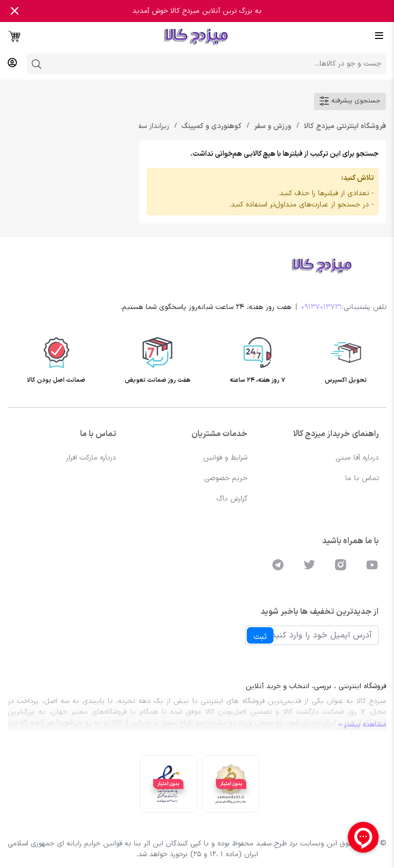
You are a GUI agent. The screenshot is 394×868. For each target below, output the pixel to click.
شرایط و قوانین (225, 458)
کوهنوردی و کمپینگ (211, 126)
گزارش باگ (232, 499)
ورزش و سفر (272, 126)
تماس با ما (362, 478)
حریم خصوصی (226, 478)
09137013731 (322, 307)
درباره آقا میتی (357, 458)
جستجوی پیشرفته (350, 101)
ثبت (260, 637)
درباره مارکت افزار (91, 458)
